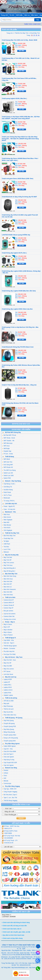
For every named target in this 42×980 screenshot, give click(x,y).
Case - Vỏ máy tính (9, 509)
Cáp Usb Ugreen (8, 765)
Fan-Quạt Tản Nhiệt (9, 654)
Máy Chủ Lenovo (8, 669)
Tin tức (12, 15)
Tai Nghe (5, 541)
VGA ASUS (6, 528)
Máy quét (6, 703)
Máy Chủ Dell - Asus (9, 660)
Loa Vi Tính (6, 549)
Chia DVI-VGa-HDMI (9, 751)
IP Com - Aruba (7, 454)
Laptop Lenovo (7, 690)
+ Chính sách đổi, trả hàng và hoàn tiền (14, 926)
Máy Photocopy (7, 706)
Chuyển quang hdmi (9, 741)
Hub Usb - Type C (8, 643)
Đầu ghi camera (8, 611)
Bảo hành (35, 15)
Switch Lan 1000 (8, 476)
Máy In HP (6, 627)
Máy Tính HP (7, 560)
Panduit (5, 770)
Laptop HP (6, 682)
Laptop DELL (7, 685)
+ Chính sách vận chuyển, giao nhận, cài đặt (16, 932)
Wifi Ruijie (6, 449)
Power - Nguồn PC (8, 506)
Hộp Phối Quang (8, 721)
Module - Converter (9, 648)
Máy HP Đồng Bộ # (9, 571)
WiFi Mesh (6, 459)
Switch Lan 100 (7, 473)
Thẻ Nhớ (5, 547)
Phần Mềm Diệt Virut (9, 715)
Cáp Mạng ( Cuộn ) (9, 484)
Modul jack (6, 498)
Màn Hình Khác (7, 595)
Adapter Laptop (7, 695)
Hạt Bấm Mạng (7, 490)
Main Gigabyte (7, 520)
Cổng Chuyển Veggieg (10, 792)
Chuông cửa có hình (9, 619)
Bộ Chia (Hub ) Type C (10, 795)
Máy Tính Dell (7, 557)
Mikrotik (5, 781)
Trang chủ (4, 15)
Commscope (7, 783)
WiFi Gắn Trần (7, 462)
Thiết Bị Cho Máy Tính (21, 33)
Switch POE (6, 478)
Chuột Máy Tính (8, 538)
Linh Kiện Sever (8, 674)
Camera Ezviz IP (8, 600)
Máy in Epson (7, 632)
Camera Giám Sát (8, 616)
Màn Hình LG (7, 587)
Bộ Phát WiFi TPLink (9, 435)
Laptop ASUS (7, 687)
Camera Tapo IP (8, 608)
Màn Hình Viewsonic (9, 589)
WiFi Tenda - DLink (8, 438)
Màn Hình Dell (7, 581)
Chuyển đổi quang (8, 723)
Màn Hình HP (7, 584)
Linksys (5, 773)
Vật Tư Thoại (7, 495)
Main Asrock (6, 517)
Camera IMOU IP (8, 603)
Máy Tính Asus (7, 565)
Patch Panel (6, 492)
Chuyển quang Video (9, 735)
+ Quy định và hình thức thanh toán (13, 935)
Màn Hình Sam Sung (9, 576)
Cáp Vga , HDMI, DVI (9, 789)
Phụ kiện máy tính (8, 651)
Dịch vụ (27, 15)
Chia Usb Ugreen (8, 757)
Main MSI (6, 522)
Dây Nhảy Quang (8, 729)
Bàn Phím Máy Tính (9, 536)
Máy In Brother (7, 630)
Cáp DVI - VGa (7, 749)
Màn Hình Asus (7, 579)
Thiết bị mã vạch (8, 709)
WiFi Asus (6, 446)
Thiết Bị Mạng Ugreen (9, 646)
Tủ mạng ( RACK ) (8, 501)
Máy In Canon (7, 624)
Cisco (4, 776)
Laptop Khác (7, 693)
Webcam (5, 552)
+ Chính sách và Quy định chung (12, 938)
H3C (4, 778)
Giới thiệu (19, 15)
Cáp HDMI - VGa (8, 640)
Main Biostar (7, 525)
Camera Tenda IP (8, 605)
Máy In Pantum (7, 635)
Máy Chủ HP (7, 663)
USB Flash (6, 544)
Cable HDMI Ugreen (9, 746)
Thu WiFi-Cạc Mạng (9, 470)
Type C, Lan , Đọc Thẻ (10, 798)
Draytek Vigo (7, 451)
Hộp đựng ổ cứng (8, 760)
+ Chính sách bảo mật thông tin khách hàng (16, 923)
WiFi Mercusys (7, 443)
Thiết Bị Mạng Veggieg (10, 801)
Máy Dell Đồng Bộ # (9, 568)
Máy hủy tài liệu (8, 712)
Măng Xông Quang (8, 732)
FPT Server (6, 672)
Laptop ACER (7, 679)
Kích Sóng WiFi (7, 465)
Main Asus (6, 515)
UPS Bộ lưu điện (8, 701)
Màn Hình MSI (7, 592)
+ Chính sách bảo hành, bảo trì (12, 929)
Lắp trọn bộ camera (9, 614)
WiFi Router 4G (7, 467)
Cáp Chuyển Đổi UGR (9, 763)
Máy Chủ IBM (7, 666)
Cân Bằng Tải (7, 487)
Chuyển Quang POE (9, 726)
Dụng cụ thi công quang (10, 738)
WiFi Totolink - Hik (8, 441)
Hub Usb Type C (8, 754)
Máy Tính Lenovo (8, 563)
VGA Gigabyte (7, 530)
